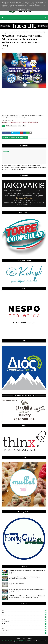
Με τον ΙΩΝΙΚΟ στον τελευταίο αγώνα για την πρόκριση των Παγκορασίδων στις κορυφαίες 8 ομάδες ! (27, 590)
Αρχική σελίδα (5, 32)
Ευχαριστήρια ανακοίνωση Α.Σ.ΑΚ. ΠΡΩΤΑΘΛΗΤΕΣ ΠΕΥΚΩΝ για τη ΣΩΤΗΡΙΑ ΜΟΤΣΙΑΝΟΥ (27, 571)
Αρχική (18, 638)
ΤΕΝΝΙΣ (24, 633)
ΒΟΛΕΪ (8, 126)
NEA (19, 126)
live (16, 126)
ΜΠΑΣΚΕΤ (24, 626)
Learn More (22, 9)
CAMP (24, 610)
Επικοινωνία (30, 638)
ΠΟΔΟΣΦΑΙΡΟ (24, 631)
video (10, 32)
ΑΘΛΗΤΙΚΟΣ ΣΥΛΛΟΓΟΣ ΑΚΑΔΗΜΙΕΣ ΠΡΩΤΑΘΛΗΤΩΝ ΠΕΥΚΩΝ (16, 641)
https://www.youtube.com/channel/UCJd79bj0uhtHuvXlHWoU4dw (20, 122)
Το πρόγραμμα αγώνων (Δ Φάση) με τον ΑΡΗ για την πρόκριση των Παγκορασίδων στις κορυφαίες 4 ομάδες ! (24, 578)
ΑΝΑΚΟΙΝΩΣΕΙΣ (24, 622)
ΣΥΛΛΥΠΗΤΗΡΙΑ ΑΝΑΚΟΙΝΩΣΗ (16, 583)
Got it (28, 9)
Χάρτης (23, 638)
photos (24, 617)
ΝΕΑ (12, 126)
